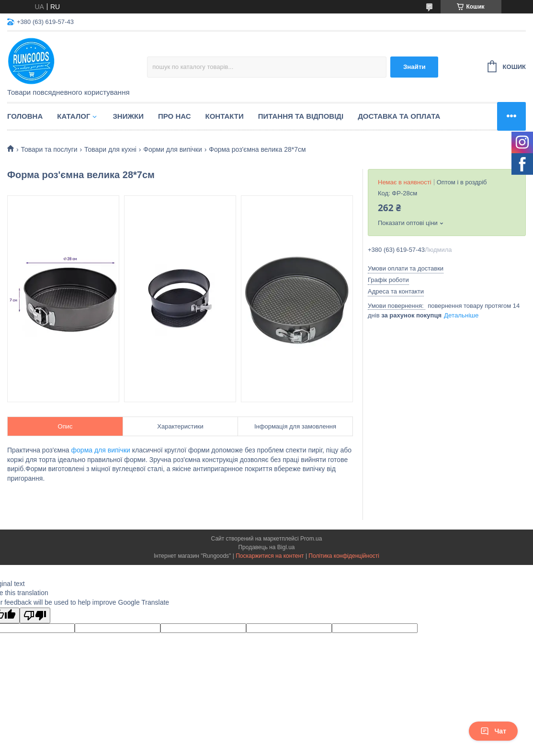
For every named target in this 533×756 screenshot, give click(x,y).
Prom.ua (311, 539)
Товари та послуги (49, 149)
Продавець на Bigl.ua (266, 547)
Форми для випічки (173, 149)
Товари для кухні (110, 149)
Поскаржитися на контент (270, 556)
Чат (493, 731)
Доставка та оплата (399, 116)
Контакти (225, 116)
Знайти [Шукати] (414, 67)
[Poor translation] (35, 615)
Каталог (74, 116)
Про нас (175, 116)
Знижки (128, 116)
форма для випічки (101, 450)
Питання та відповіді (301, 116)
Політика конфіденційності (344, 556)
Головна (25, 116)
